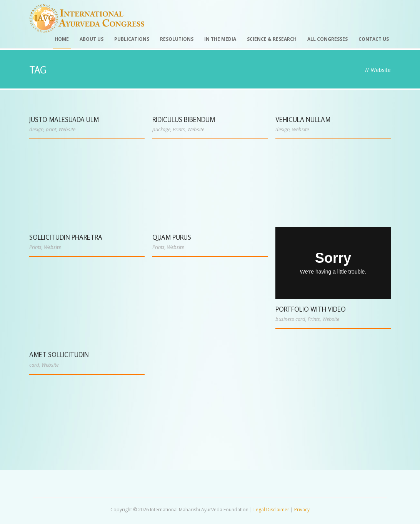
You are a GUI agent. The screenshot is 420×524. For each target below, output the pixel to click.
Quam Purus (172, 237)
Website (67, 129)
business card (290, 319)
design (36, 129)
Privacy (302, 510)
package (161, 129)
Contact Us (374, 39)
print (51, 129)
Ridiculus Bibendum (184, 119)
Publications (132, 39)
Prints (179, 129)
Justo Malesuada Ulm (64, 119)
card (34, 365)
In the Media (220, 39)
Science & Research (272, 39)
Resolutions (177, 39)
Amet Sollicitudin (59, 355)
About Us (92, 39)
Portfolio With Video (311, 309)
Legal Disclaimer (271, 510)
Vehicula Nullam (303, 119)
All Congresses (327, 39)
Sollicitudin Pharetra (66, 237)
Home (62, 39)
